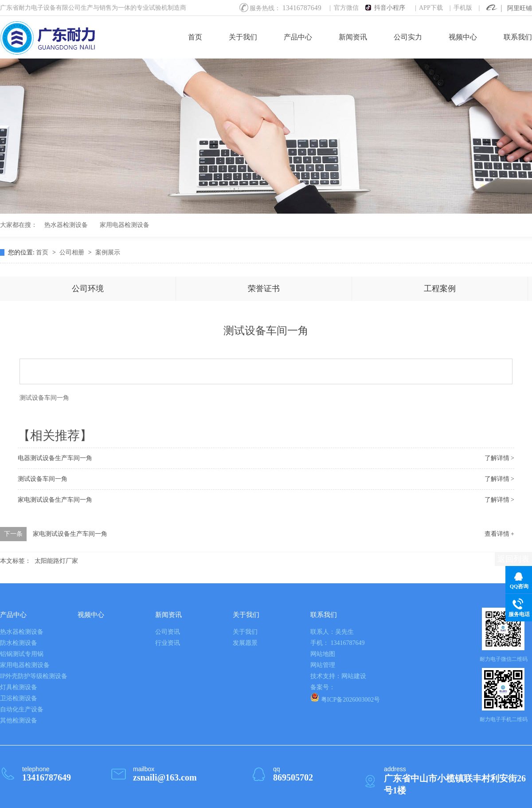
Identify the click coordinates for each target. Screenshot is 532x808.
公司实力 (408, 37)
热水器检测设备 (66, 225)
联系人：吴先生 (332, 632)
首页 (195, 37)
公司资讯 (168, 632)
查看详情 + (499, 534)
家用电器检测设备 (125, 225)
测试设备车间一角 (44, 398)
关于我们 (243, 37)
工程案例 (440, 289)
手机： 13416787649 (338, 643)
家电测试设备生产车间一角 (55, 500)
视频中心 (463, 37)
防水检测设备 (19, 643)
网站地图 (323, 654)
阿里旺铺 (520, 8)
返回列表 (513, 559)
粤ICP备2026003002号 (345, 698)
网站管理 (323, 665)
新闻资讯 (353, 37)
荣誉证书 (264, 289)
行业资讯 (168, 643)
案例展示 (108, 252)
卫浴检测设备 (19, 698)
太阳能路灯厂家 (56, 561)
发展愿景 (245, 643)
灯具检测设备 (19, 687)
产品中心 (298, 37)
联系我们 (518, 37)
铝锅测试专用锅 (22, 654)
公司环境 (88, 289)
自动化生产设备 (22, 709)
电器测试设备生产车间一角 (55, 458)
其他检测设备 (19, 720)
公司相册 (73, 252)
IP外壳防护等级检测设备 (34, 676)
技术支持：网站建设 (338, 676)
